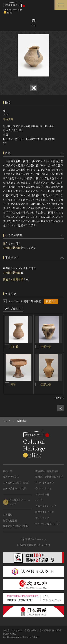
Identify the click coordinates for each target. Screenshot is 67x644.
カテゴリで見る (11, 477)
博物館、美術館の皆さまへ (49, 477)
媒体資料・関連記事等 (47, 471)
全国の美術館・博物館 (15, 488)
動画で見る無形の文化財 (16, 526)
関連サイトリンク (45, 512)
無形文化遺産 (10, 520)
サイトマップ (42, 518)
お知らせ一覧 (42, 494)
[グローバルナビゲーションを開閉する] (61, 5)
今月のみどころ (44, 488)
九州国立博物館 (12, 248)
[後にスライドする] (59, 398)
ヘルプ (39, 500)
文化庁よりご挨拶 (45, 483)
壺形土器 (46, 347)
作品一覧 (8, 471)
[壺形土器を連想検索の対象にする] (37, 347)
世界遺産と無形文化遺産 (16, 483)
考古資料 (8, 119)
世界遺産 (8, 514)
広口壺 (14, 346)
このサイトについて (46, 506)
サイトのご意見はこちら (48, 523)
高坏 (13, 384)
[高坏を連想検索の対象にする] (7, 384)
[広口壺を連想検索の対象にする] (7, 346)
